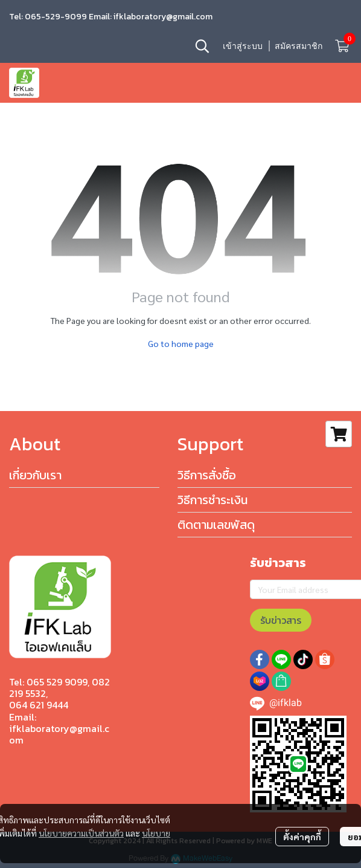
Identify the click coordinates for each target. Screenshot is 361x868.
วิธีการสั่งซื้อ (207, 475)
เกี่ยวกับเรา (35, 475)
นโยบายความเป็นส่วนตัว (81, 833)
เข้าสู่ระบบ (243, 46)
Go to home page (181, 343)
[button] (202, 46)
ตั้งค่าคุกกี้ (302, 837)
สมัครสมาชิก (299, 46)
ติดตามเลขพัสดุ (216, 525)
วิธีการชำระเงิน (212, 500)
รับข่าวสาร (281, 620)
